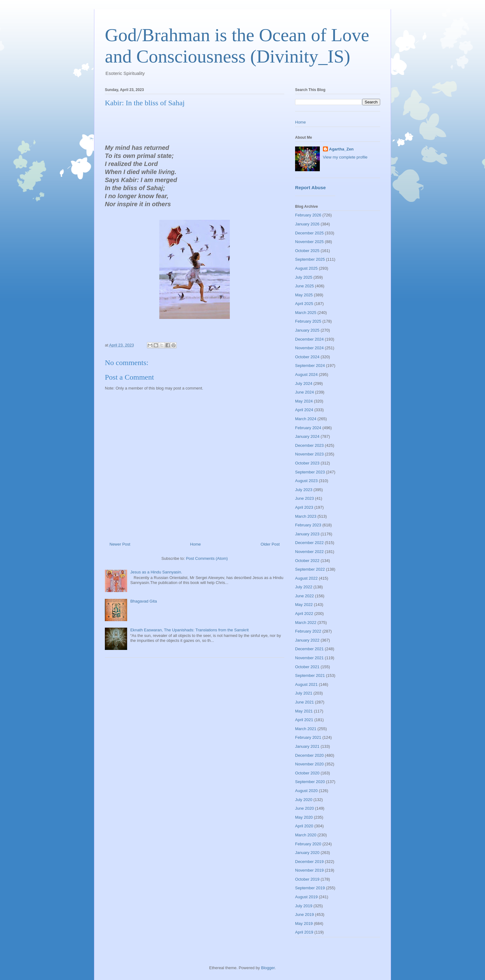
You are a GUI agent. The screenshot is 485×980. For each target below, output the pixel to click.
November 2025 (309, 242)
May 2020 (304, 817)
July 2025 (304, 277)
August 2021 (306, 684)
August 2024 (306, 375)
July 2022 (304, 587)
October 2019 (307, 879)
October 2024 (307, 357)
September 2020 (310, 782)
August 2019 (306, 897)
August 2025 (306, 268)
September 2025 (310, 259)
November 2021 (309, 658)
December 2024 (309, 339)
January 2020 (307, 853)
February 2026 (308, 215)
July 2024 (304, 383)
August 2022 (306, 578)
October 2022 (307, 561)
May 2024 (304, 401)
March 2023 (306, 516)
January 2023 (307, 534)
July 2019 (304, 906)
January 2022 (307, 640)
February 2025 (308, 321)
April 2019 (304, 932)
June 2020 (305, 808)
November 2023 (309, 454)
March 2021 (306, 729)
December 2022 (309, 543)
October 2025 (307, 251)
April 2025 (304, 304)
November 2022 (309, 552)
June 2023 (305, 498)
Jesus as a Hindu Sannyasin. (156, 572)
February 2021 (308, 737)
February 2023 (308, 525)
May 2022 (304, 605)
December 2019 (309, 862)
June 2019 (305, 915)
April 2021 (304, 720)
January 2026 (307, 224)
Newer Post (120, 544)
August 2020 (306, 791)
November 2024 (309, 348)
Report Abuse (310, 187)
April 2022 (304, 614)
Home (196, 544)
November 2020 (309, 764)
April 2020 (304, 826)
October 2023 (307, 463)
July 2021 (304, 693)
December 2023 (309, 445)
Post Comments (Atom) (207, 558)
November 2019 (309, 870)
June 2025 (305, 286)
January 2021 (307, 746)
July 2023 (304, 490)
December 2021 (309, 649)
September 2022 (310, 569)
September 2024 (310, 366)
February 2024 (308, 428)
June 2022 (305, 596)
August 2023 (306, 481)
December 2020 (309, 755)
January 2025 (307, 330)
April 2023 (304, 507)
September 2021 (310, 675)
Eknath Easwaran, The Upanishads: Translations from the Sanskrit (189, 630)
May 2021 (304, 711)
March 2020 (306, 835)
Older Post (270, 544)
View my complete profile (345, 157)
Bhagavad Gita (144, 601)
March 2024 (306, 419)
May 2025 (304, 295)
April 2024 (304, 410)
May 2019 (304, 923)
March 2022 (306, 623)
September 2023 (310, 472)
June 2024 (305, 392)
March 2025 (306, 313)
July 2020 (304, 800)
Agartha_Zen (341, 149)
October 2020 (307, 773)
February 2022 (308, 631)
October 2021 (307, 667)
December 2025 (309, 233)
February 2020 (308, 844)
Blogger (268, 968)
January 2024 (307, 436)
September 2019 (310, 888)
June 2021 (305, 702)
